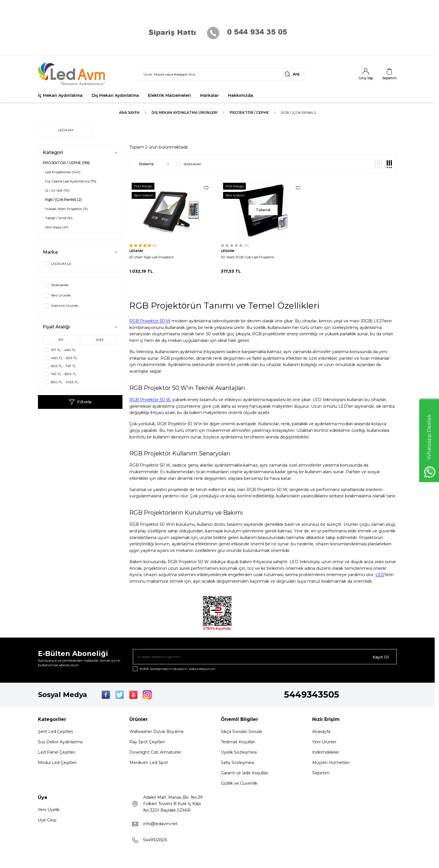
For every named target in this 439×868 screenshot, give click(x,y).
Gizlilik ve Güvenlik (239, 784)
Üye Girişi (47, 821)
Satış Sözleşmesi (237, 763)
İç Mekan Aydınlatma (60, 95)
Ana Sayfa (129, 112)
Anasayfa (321, 732)
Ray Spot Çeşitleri (147, 743)
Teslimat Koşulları (238, 743)
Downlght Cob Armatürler (155, 753)
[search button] (292, 74)
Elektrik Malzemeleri (169, 95)
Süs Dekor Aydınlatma (60, 743)
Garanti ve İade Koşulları (245, 774)
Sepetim (321, 774)
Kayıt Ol (381, 657)
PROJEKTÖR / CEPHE (249, 112)
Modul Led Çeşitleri (57, 763)
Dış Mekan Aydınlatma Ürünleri (185, 112)
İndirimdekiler (326, 753)
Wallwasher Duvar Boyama (156, 732)
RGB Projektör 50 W (150, 321)
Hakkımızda (240, 95)
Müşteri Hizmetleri (331, 763)
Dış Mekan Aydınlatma (115, 95)
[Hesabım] (366, 74)
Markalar (209, 95)
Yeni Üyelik (49, 811)
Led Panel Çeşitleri (57, 753)
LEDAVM (65, 130)
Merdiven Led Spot (149, 763)
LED (380, 575)
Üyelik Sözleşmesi (239, 753)
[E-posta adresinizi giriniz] (265, 657)
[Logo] (72, 74)
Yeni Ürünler (324, 743)
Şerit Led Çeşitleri (55, 732)
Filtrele (80, 402)
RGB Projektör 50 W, (150, 400)
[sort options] (153, 164)
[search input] (221, 74)
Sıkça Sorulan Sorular (241, 732)
